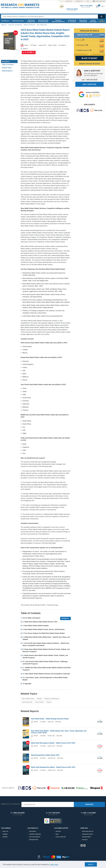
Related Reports (7, 71)
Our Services (102, 21)
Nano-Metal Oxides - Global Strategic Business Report (50, 719)
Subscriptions (34, 840)
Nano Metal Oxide (28, 699)
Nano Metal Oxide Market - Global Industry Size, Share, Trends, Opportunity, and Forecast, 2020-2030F (59, 732)
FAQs (57, 834)
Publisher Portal (88, 834)
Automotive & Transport (72, 21)
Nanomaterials (27, 702)
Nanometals (39, 702)
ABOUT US (69, 1)
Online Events (87, 837)
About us (5, 831)
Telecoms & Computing (83, 21)
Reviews (5, 837)
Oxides (49, 702)
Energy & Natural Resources (58, 21)
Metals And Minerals (52, 699)
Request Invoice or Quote (89, 64)
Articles (85, 840)
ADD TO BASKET (89, 58)
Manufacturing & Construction (43, 21)
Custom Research (35, 837)
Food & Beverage (93, 21)
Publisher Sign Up (88, 831)
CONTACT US (79, 1)
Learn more (54, 865)
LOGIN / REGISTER (99, 1)
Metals (39, 699)
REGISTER (89, 804)
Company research (35, 834)
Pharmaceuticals (18, 21)
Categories (33, 831)
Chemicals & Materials (31, 21)
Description (6, 61)
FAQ (88, 1)
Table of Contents (8, 65)
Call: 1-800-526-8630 (89, 80)
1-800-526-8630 (72, 9)
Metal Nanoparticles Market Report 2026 (45, 755)
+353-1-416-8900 (86, 6)
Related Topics (7, 68)
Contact (58, 831)
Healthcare (5, 21)
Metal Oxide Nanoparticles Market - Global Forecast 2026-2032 (53, 767)
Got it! (91, 864)
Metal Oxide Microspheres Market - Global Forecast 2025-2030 (53, 743)
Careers (5, 834)
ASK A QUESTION (89, 84)
